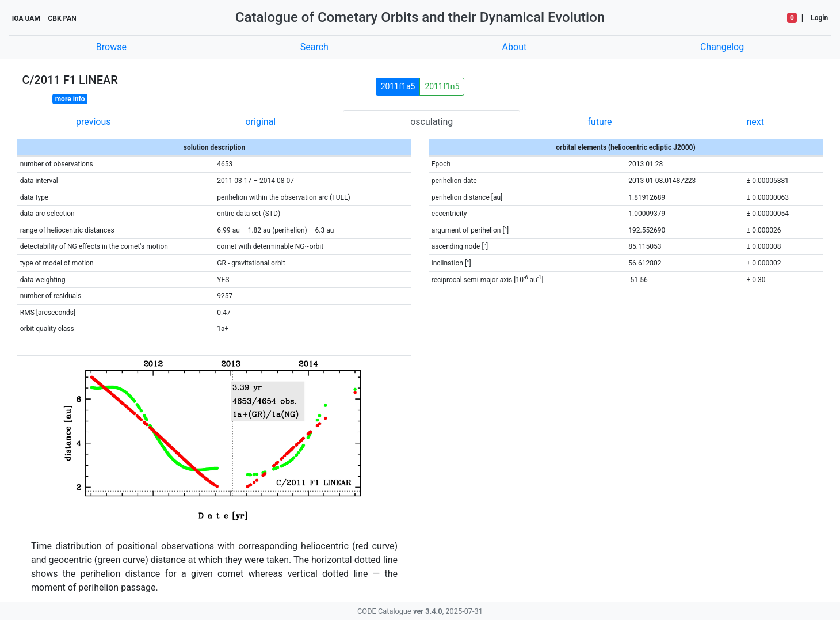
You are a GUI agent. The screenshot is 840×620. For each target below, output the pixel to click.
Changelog (722, 47)
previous (93, 122)
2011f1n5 (442, 86)
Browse (111, 47)
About (515, 47)
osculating (432, 122)
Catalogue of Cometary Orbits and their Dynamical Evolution (420, 17)
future (600, 122)
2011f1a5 (398, 86)
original (260, 122)
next (755, 122)
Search (314, 47)
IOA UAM (26, 18)
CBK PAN (62, 18)
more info (70, 99)
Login (819, 18)
